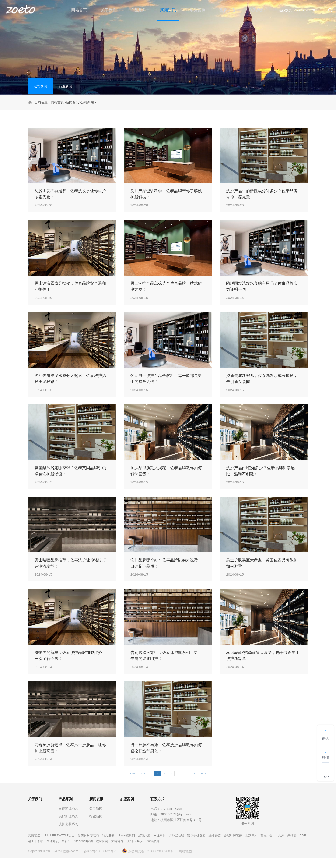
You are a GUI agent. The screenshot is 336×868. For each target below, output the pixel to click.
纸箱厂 (66, 851)
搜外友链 (214, 845)
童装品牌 (153, 851)
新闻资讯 (72, 102)
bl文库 (280, 845)
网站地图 (185, 861)
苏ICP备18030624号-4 (100, 861)
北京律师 (251, 845)
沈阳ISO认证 (135, 851)
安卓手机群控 (196, 845)
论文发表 (108, 845)
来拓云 (292, 845)
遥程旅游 (144, 845)
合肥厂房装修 (233, 845)
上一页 (143, 783)
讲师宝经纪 (176, 845)
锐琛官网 (102, 851)
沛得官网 (117, 851)
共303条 (132, 783)
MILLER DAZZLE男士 (60, 845)
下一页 (193, 783)
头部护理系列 (68, 826)
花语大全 (266, 845)
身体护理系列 (68, 818)
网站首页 (57, 102)
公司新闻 (41, 86)
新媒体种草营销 (89, 845)
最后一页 (203, 783)
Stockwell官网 (83, 851)
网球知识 (52, 851)
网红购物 (160, 845)
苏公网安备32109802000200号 (148, 861)
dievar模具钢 (126, 845)
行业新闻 (66, 86)
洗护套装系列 (68, 834)
